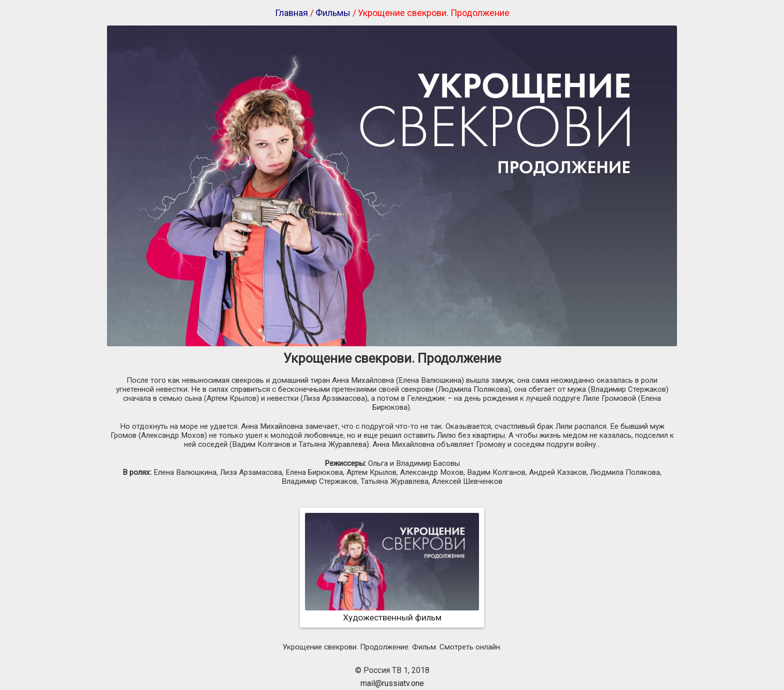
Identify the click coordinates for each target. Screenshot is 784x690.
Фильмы (333, 13)
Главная (291, 13)
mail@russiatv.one (392, 683)
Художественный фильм (392, 612)
